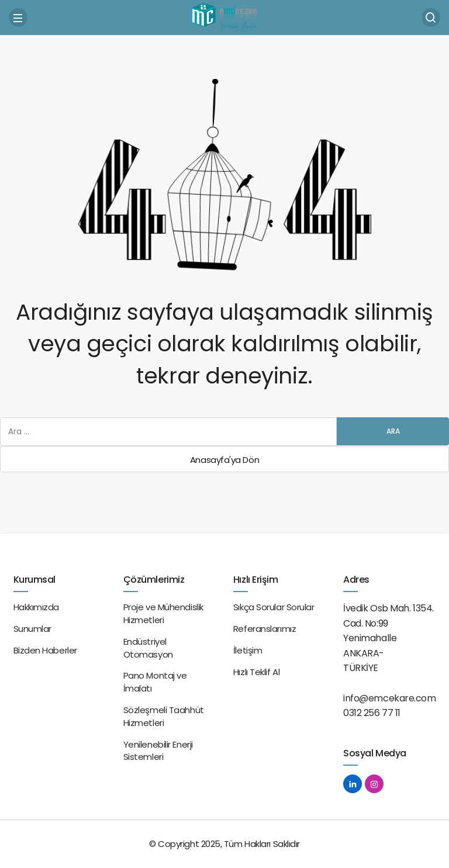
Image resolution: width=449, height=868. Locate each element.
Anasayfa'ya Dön (224, 460)
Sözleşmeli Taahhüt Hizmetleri (164, 716)
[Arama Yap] (431, 18)
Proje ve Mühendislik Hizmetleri (163, 613)
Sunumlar (32, 629)
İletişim (248, 650)
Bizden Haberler (45, 650)
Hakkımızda (37, 607)
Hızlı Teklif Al (256, 672)
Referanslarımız (265, 629)
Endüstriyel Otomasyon (148, 648)
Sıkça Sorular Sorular (274, 607)
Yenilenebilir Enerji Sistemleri (158, 751)
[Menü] (18, 18)
